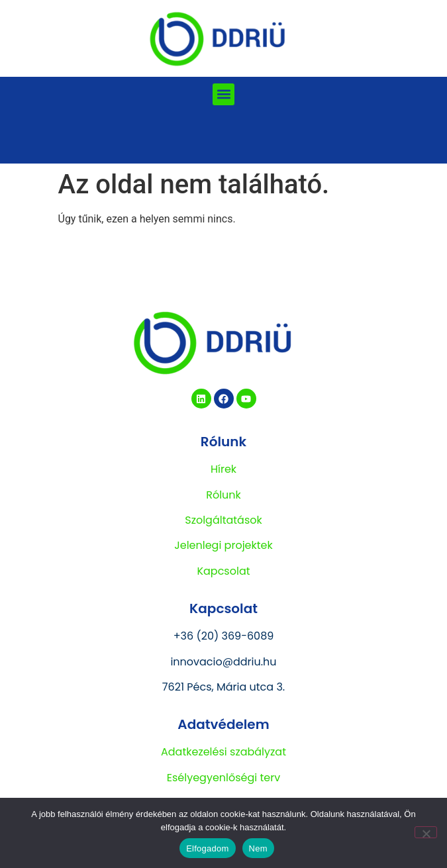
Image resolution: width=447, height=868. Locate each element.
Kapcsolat (223, 571)
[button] (224, 94)
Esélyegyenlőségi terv (224, 778)
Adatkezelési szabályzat (224, 752)
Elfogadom (207, 848)
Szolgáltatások (224, 520)
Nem (258, 848)
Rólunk (224, 495)
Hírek (224, 469)
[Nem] (426, 832)
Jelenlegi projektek (224, 545)
